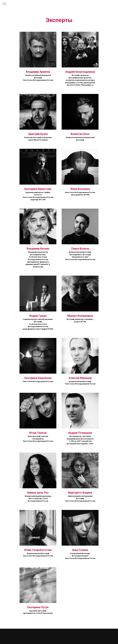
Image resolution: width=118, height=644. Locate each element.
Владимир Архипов (38, 72)
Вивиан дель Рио (38, 493)
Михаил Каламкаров (80, 316)
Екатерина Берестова (38, 189)
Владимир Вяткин (38, 249)
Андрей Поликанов (80, 433)
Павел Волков (80, 249)
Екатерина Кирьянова (38, 378)
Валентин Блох (80, 134)
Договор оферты (102, 633)
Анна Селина (80, 550)
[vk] (5, 638)
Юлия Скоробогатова (38, 550)
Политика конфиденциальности (84, 633)
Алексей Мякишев (80, 378)
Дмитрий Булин (38, 134)
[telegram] (10, 638)
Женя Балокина (80, 189)
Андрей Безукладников (80, 72)
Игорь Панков (38, 433)
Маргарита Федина (80, 493)
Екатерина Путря (38, 607)
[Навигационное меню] (4, 4)
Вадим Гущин (38, 316)
